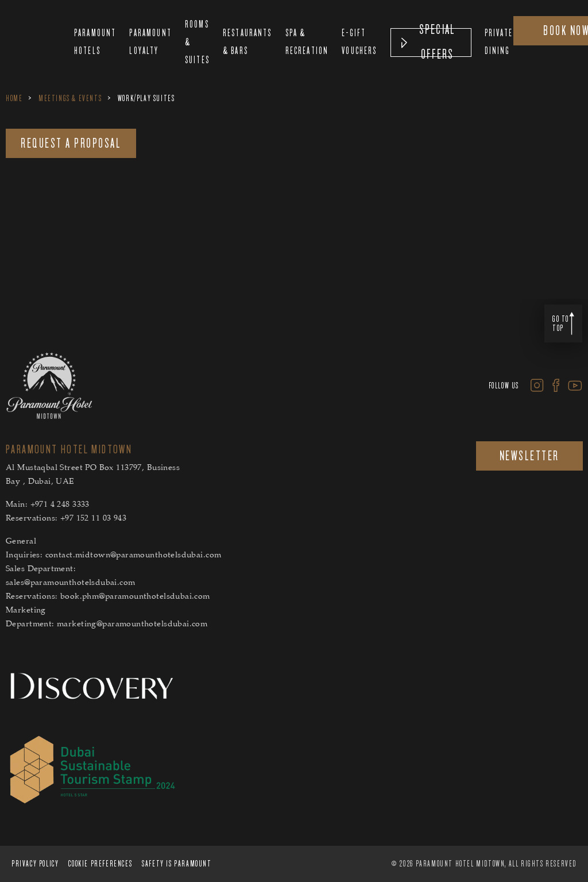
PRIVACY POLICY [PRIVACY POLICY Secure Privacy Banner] (35, 864)
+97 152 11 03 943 (93, 519)
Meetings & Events (70, 98)
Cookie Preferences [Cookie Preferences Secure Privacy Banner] (100, 864)
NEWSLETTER (529, 456)
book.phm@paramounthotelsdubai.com (135, 597)
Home (14, 98)
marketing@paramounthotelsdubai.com (132, 625)
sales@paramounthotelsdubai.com (71, 583)
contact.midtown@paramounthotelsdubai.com (134, 556)
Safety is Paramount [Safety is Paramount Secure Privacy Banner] (177, 864)
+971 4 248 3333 (60, 505)
